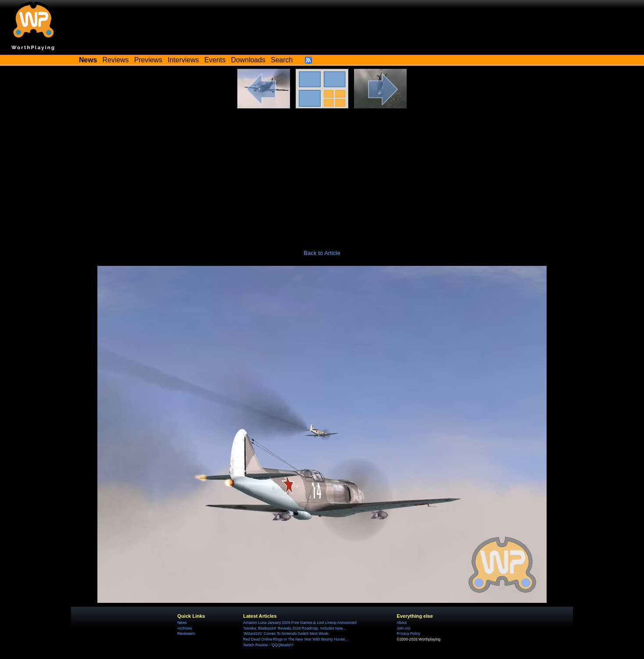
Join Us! (403, 628)
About (401, 623)
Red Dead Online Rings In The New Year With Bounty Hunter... (295, 639)
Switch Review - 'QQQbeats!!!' (268, 645)
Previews (148, 60)
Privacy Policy (408, 634)
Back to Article (322, 253)
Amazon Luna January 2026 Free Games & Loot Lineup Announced (300, 623)
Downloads (248, 60)
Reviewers (186, 634)
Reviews (116, 60)
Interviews (183, 60)
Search (282, 60)
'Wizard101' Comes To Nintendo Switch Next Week (286, 634)
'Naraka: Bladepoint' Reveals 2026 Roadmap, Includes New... (294, 628)
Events (215, 60)
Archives (184, 628)
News (182, 623)
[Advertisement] (322, 174)
